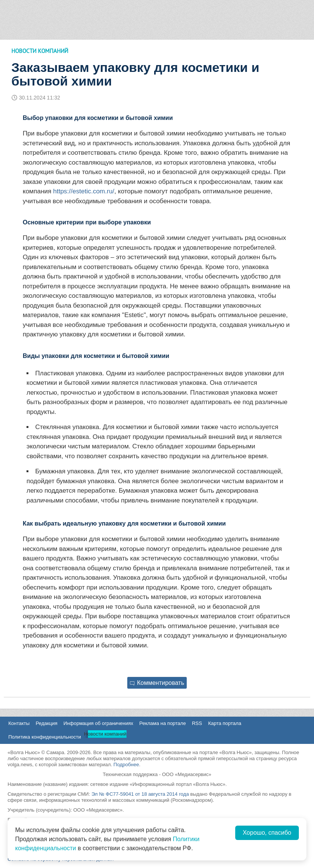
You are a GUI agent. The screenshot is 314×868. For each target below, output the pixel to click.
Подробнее (126, 765)
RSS (197, 723)
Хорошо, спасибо (267, 833)
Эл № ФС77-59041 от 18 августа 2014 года (140, 794)
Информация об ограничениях (98, 723)
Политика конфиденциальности (45, 737)
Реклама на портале (163, 723)
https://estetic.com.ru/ (84, 191)
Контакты (19, 723)
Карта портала (224, 723)
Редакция (46, 723)
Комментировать (157, 683)
